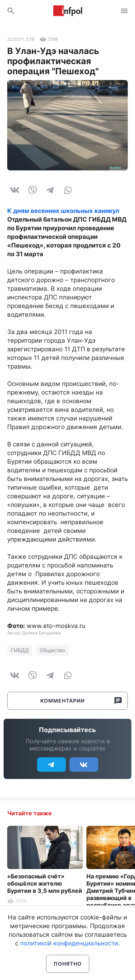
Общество (52, 650)
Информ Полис (68, 11)
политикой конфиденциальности (69, 943)
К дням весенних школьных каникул (63, 211)
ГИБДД (20, 650)
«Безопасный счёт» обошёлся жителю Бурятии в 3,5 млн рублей (45, 883)
